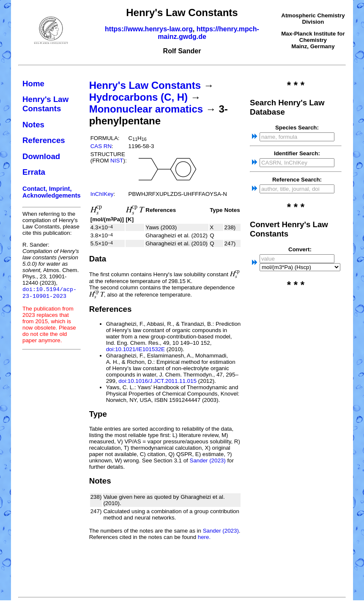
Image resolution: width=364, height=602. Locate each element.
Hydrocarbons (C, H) (138, 97)
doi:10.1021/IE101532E (135, 349)
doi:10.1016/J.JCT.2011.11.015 (157, 381)
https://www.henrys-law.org (149, 29)
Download (41, 156)
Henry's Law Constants (45, 104)
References (44, 140)
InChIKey (102, 194)
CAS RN (101, 146)
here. (204, 537)
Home (33, 84)
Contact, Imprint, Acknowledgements (52, 192)
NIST (117, 161)
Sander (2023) (208, 460)
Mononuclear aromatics (146, 109)
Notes (33, 125)
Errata (34, 172)
